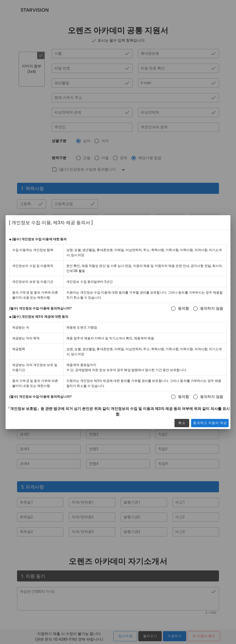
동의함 (183, 308)
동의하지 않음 (212, 308)
